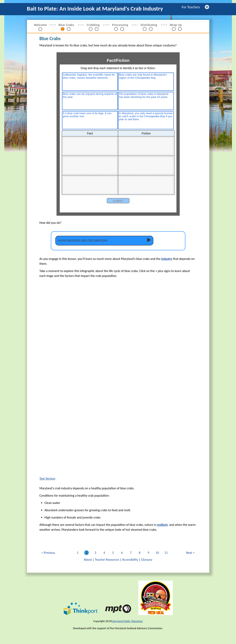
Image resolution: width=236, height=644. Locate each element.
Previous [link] (49, 553)
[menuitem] (191, 7)
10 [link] (158, 553)
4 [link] (105, 553)
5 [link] (114, 553)
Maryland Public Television (127, 621)
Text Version (47, 478)
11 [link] (167, 553)
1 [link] (78, 553)
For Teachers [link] (191, 7)
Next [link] (190, 553)
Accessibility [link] (130, 560)
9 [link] (149, 553)
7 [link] (131, 553)
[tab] (104, 241)
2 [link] (87, 553)
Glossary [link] (147, 560)
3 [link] (96, 553)
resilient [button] (162, 525)
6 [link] (123, 553)
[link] (63, 29)
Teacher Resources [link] (107, 560)
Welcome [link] (41, 25)
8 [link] (140, 553)
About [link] (88, 560)
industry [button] (167, 259)
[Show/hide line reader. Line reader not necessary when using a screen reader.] (207, 7)
